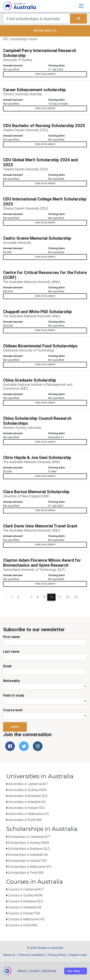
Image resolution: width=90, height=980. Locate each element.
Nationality (12, 681)
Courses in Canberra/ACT (26, 889)
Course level (13, 710)
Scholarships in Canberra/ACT (29, 837)
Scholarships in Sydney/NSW (28, 843)
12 (67, 597)
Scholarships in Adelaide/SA (28, 855)
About (22, 971)
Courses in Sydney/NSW (25, 895)
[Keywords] (37, 19)
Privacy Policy (57, 955)
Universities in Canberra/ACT (28, 784)
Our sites (74, 971)
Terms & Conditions (32, 955)
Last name (11, 651)
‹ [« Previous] (6, 597)
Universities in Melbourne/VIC (28, 814)
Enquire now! (78, 955)
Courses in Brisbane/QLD (25, 901)
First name (11, 637)
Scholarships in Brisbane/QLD (29, 849)
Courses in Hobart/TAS (24, 913)
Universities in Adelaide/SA (27, 802)
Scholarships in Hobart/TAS (27, 861)
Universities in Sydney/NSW (27, 790)
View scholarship (45, 74)
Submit (15, 727)
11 (59, 597)
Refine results (45, 31)
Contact (34, 971)
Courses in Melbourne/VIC (26, 919)
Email (7, 666)
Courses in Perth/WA (22, 925)
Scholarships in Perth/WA (26, 873)
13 (76, 597)
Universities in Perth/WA (24, 820)
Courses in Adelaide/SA (24, 907)
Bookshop (50, 971)
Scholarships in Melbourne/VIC (30, 867)
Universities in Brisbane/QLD (27, 796)
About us (9, 955)
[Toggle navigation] (81, 6)
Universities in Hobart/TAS (26, 808)
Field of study (14, 695)
